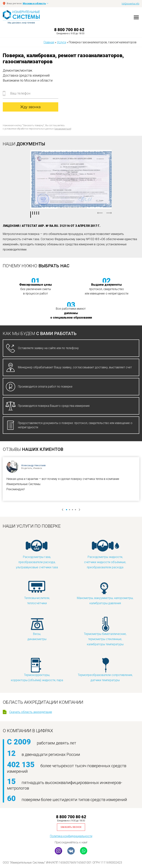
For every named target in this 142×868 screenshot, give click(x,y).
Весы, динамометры (37, 629)
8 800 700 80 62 (69, 30)
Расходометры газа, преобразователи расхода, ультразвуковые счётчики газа (37, 554)
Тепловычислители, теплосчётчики (37, 593)
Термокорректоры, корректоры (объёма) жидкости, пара (37, 670)
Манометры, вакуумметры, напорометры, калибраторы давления (105, 593)
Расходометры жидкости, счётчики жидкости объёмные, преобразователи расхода (105, 554)
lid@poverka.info (130, 4)
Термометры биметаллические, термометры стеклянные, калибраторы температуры (105, 631)
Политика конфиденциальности (71, 836)
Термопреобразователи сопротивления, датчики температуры (105, 670)
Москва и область (34, 3)
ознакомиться (63, 129)
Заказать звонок (71, 827)
